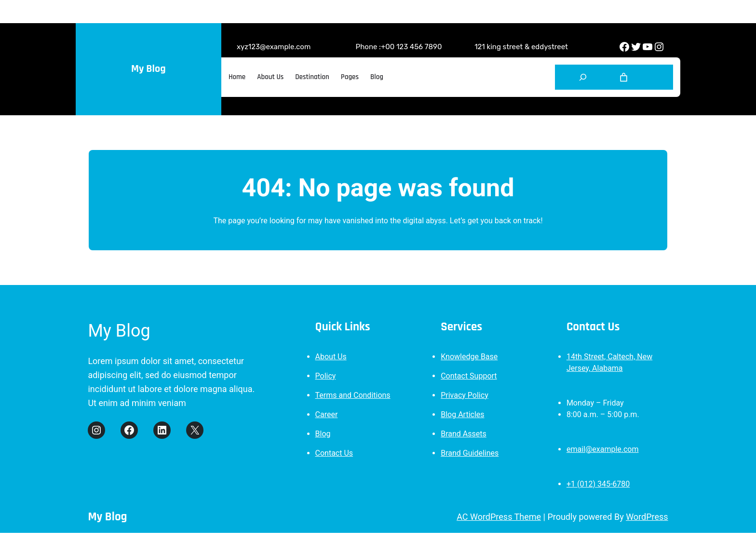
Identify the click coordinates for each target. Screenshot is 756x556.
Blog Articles (462, 414)
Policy (326, 376)
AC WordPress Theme (499, 517)
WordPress (647, 517)
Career (327, 414)
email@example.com (603, 449)
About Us (331, 357)
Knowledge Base (469, 357)
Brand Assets (464, 434)
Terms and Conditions (353, 395)
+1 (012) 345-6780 (598, 484)
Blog (323, 434)
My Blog (148, 69)
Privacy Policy (465, 395)
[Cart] (624, 77)
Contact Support (469, 376)
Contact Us (334, 453)
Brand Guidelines (470, 453)
